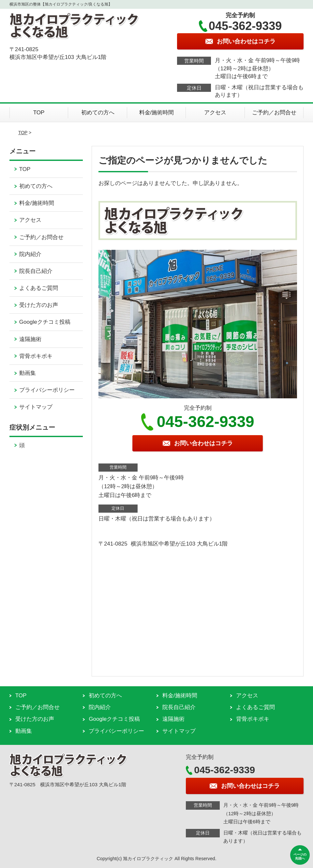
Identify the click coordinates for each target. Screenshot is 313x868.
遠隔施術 (30, 339)
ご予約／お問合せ (274, 113)
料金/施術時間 (157, 113)
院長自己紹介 (36, 271)
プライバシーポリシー (47, 390)
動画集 (28, 373)
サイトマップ (36, 407)
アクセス (215, 113)
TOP (39, 113)
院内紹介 (30, 254)
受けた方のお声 (39, 305)
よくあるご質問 (39, 288)
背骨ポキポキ (36, 356)
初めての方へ (98, 113)
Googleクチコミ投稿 (45, 322)
